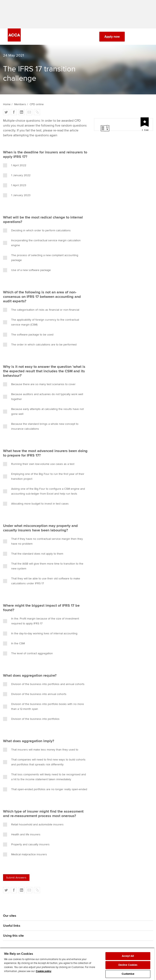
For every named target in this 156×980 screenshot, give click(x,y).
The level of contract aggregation (28, 653)
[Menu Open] (146, 37)
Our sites (10, 916)
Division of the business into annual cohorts (35, 694)
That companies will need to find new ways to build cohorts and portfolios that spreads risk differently (44, 762)
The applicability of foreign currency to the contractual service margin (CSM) (41, 322)
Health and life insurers (22, 835)
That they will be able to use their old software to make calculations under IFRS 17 (42, 581)
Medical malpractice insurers (25, 854)
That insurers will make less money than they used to (41, 750)
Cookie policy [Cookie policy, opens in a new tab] (44, 971)
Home (7, 104)
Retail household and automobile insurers (33, 825)
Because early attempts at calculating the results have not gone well (43, 411)
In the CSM (14, 644)
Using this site (13, 936)
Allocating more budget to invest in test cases (36, 504)
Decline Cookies (128, 965)
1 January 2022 (17, 175)
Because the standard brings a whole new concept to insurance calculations (41, 426)
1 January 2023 (17, 195)
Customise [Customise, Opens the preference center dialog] (128, 974)
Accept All (128, 956)
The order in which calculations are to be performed (40, 345)
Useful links (12, 926)
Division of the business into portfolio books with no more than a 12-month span (43, 706)
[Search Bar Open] (134, 37)
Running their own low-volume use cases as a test (39, 464)
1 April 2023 (15, 185)
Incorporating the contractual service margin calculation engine (42, 243)
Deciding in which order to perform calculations (37, 231)
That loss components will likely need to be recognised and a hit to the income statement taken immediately (44, 777)
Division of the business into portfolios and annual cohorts (44, 684)
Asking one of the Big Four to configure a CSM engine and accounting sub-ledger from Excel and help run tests (44, 491)
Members (20, 104)
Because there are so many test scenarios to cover (39, 384)
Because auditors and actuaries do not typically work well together (43, 397)
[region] (77, 964)
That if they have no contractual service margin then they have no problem (43, 541)
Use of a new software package (27, 270)
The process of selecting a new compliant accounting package (41, 258)
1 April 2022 (15, 165)
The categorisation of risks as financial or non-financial (41, 310)
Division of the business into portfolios (31, 719)
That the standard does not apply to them (33, 554)
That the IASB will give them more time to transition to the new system (43, 566)
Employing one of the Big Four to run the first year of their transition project (44, 476)
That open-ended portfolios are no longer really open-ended (45, 789)
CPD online (37, 104)
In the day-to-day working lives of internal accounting (40, 634)
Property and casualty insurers (26, 845)
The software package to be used (28, 335)
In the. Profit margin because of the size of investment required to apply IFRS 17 (41, 621)
